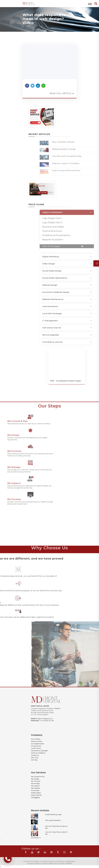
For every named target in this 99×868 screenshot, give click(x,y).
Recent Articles (42, 744)
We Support (41, 785)
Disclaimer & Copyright (43, 749)
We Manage (41, 784)
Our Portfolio (41, 742)
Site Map (40, 754)
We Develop (41, 786)
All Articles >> (41, 832)
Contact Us (41, 752)
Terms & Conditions (43, 750)
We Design (41, 781)
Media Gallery (41, 789)
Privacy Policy (42, 746)
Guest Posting (42, 791)
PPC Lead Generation (52, 822)
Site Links (41, 753)
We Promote (41, 782)
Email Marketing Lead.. (52, 818)
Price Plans (41, 788)
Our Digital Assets (42, 745)
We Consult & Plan (43, 780)
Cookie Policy (41, 748)
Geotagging (41, 792)
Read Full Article (62, 93)
